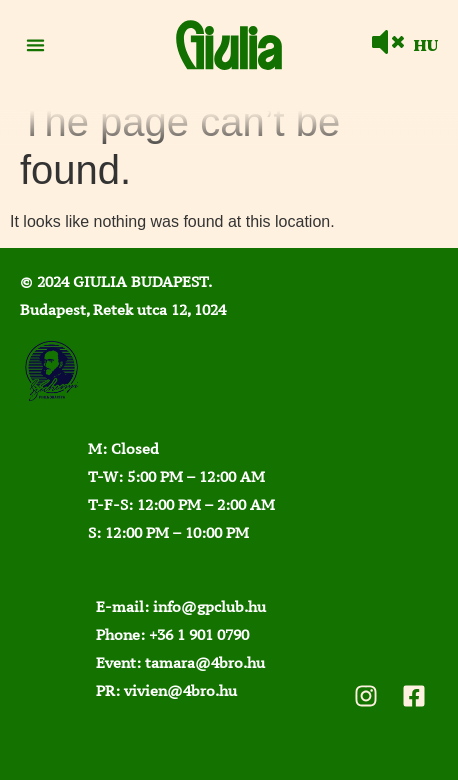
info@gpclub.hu (209, 606)
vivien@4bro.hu (180, 690)
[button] (35, 45)
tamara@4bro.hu (205, 662)
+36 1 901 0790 (199, 634)
